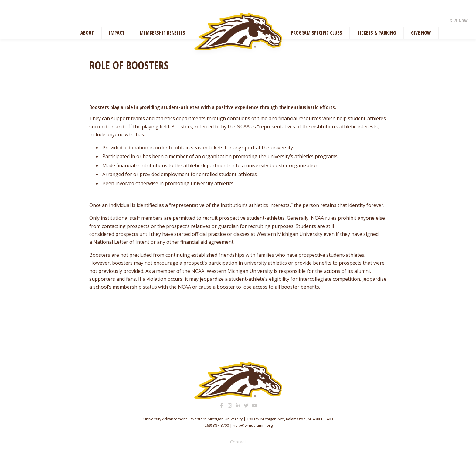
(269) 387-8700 (216, 425)
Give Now (459, 21)
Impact (117, 33)
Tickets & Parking (377, 33)
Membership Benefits (162, 33)
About (87, 33)
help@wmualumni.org (253, 425)
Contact (238, 442)
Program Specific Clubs (316, 33)
